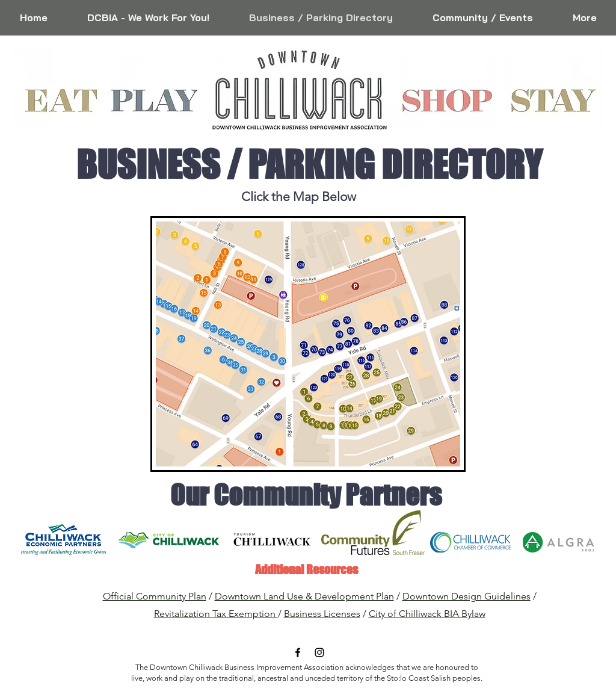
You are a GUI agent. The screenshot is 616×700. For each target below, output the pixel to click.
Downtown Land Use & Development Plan (304, 596)
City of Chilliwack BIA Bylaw (427, 614)
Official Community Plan (155, 596)
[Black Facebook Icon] (298, 652)
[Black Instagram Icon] (319, 652)
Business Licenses (322, 614)
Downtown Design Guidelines (467, 596)
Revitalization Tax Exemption (216, 614)
